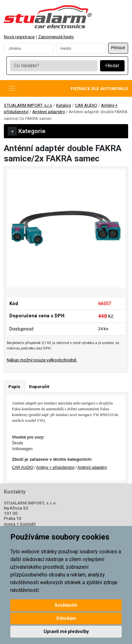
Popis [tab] (14, 386)
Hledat (112, 66)
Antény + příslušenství (55, 467)
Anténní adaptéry (49, 112)
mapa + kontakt (20, 524)
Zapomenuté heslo (56, 37)
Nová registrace (19, 37)
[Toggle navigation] (12, 88)
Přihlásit (118, 48)
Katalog (64, 105)
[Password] (81, 48)
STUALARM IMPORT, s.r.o (28, 105)
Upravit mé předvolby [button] (66, 631)
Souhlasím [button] (66, 605)
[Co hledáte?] (54, 66)
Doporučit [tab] (39, 386)
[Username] (29, 48)
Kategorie (27, 131)
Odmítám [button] (66, 618)
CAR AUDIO (86, 105)
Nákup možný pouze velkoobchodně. (42, 360)
